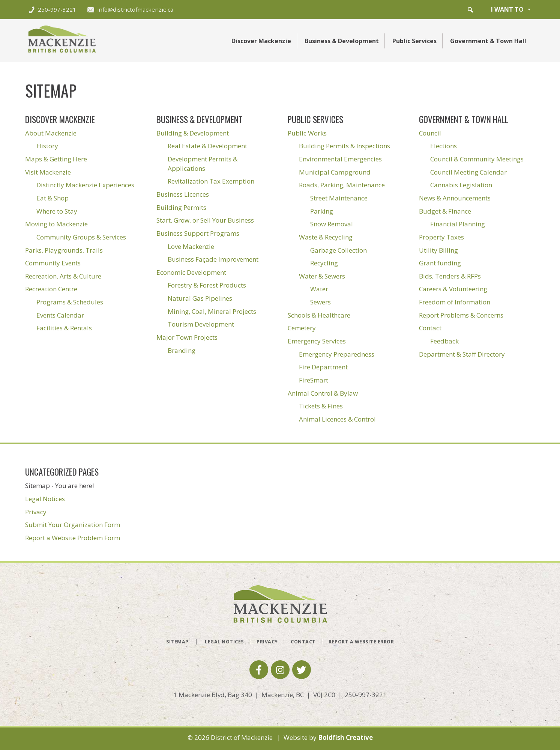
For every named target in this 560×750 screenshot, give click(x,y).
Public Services (414, 41)
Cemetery (302, 328)
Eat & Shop (53, 198)
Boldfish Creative (345, 737)
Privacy (36, 512)
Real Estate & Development (207, 146)
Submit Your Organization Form (73, 525)
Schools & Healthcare (319, 315)
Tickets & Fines (321, 406)
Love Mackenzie (191, 246)
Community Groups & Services (81, 237)
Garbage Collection (339, 250)
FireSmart (314, 380)
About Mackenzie (51, 133)
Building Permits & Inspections (345, 146)
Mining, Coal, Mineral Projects (212, 311)
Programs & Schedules (70, 302)
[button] (470, 10)
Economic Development (191, 272)
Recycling (324, 263)
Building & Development (193, 133)
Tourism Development (201, 324)
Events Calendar (60, 315)
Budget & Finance (445, 211)
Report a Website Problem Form (73, 538)
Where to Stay (57, 211)
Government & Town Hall (488, 41)
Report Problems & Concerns (461, 315)
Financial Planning (458, 224)
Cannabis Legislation (461, 185)
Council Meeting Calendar (468, 172)
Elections (444, 146)
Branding (182, 350)
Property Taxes (441, 237)
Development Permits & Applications (203, 164)
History (47, 146)
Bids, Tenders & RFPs (450, 276)
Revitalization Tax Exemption (211, 181)
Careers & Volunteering (453, 289)
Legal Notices (45, 499)
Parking (322, 211)
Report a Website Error (361, 642)
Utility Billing (438, 250)
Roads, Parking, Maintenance (342, 185)
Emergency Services (317, 341)
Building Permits (181, 207)
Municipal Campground (335, 172)
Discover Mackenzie (261, 41)
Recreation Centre (51, 289)
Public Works (307, 133)
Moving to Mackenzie (56, 224)
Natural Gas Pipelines (200, 298)
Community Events (53, 263)
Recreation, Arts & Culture (63, 276)
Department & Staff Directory (462, 354)
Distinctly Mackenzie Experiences (85, 185)
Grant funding (440, 263)
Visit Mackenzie (48, 172)
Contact (430, 328)
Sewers (321, 302)
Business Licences (183, 194)
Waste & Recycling (326, 237)
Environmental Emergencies (340, 159)
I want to (511, 9)
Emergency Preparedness (337, 354)
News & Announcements (455, 198)
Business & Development (342, 41)
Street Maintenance (339, 198)
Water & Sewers (322, 276)
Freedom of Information (455, 302)
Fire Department (323, 367)
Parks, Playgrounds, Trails (64, 250)
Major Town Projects (187, 337)
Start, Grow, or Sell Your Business (205, 220)
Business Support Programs (198, 233)
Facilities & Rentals (64, 328)
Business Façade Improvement (213, 259)
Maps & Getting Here (56, 159)
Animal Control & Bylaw (323, 393)
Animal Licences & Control (337, 419)
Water (319, 289)
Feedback (444, 341)
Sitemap (177, 642)
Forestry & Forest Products (207, 285)
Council (430, 133)
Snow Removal (332, 224)
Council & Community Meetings (477, 159)
